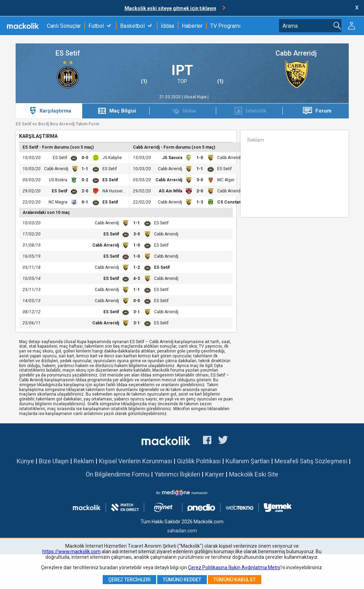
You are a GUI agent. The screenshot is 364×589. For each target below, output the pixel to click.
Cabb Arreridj (296, 53)
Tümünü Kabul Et (235, 580)
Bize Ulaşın (54, 461)
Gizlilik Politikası (199, 461)
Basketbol (132, 26)
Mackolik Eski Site (254, 474)
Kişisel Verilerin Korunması (136, 461)
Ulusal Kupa (196, 97)
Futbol (96, 26)
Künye (25, 461)
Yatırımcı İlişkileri (177, 474)
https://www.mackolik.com (71, 551)
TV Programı (225, 26)
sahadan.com (182, 531)
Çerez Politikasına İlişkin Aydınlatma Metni (234, 567)
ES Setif (68, 53)
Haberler (192, 26)
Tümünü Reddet (182, 580)
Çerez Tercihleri (129, 580)
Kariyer (215, 474)
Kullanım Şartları (248, 461)
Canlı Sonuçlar (64, 26)
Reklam (84, 461)
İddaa (168, 26)
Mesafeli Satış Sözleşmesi (311, 461)
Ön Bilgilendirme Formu (118, 474)
